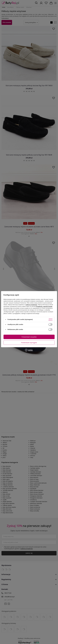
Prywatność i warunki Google (44, 306)
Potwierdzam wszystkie (29, 337)
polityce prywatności (31, 305)
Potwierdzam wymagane (29, 342)
